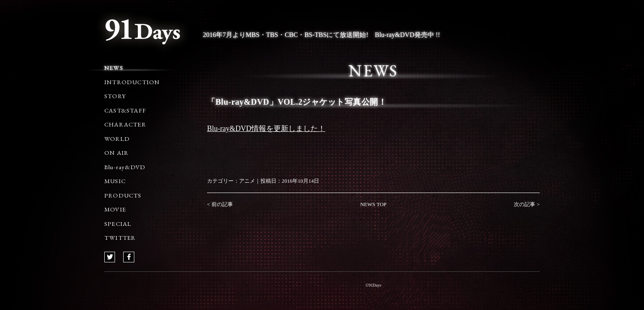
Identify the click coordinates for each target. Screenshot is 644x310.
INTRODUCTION (132, 82)
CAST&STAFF (125, 110)
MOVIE (115, 209)
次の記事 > (527, 204)
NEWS (114, 68)
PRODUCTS (123, 195)
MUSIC (115, 181)
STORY (115, 96)
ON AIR (116, 153)
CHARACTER (125, 124)
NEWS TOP (373, 204)
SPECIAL (118, 224)
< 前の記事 (220, 204)
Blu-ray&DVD (125, 167)
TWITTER (120, 238)
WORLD (117, 139)
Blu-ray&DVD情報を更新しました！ (266, 129)
